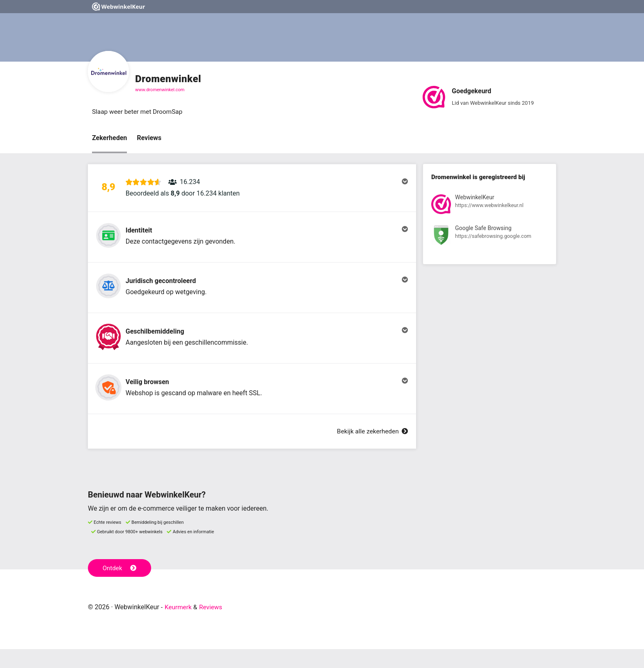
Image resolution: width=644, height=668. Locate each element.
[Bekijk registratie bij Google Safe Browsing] (490, 237)
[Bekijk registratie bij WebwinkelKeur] (490, 206)
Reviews (149, 138)
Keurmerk (179, 626)
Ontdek (120, 587)
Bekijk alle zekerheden (371, 450)
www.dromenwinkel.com (160, 90)
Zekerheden (109, 138)
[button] (252, 190)
